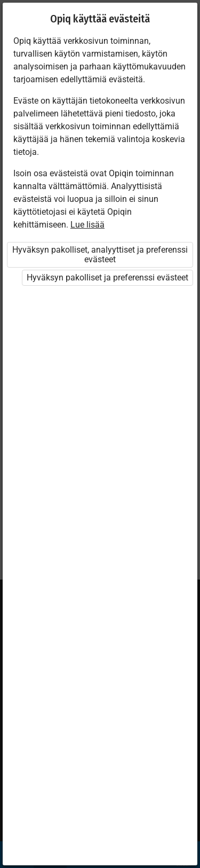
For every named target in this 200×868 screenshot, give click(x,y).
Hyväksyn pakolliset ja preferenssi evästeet (107, 277)
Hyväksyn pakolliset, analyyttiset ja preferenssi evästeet (100, 255)
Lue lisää (87, 225)
